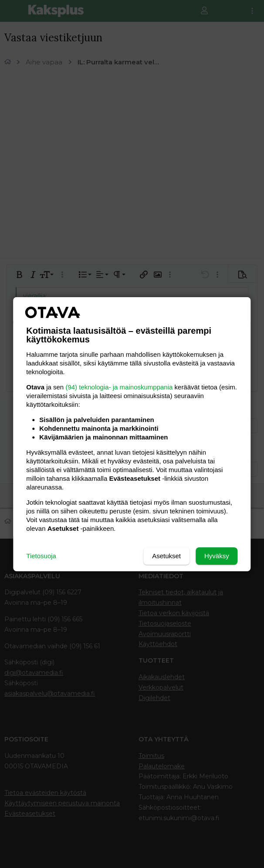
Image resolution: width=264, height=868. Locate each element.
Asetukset (166, 556)
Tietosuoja (41, 556)
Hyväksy (217, 556)
